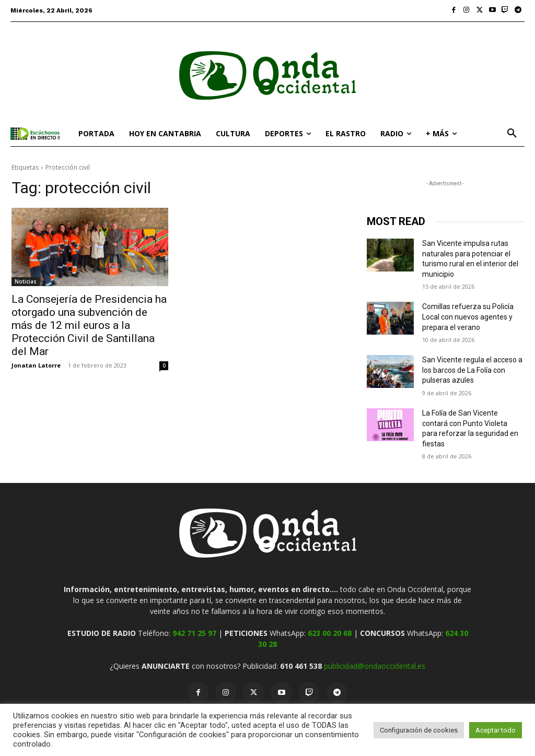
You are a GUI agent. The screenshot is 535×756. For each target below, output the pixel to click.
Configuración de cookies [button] (419, 730)
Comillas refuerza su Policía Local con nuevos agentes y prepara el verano (468, 317)
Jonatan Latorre (36, 365)
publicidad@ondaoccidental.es (375, 666)
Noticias (26, 281)
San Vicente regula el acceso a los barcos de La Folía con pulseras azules (472, 370)
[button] (512, 134)
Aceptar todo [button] (496, 730)
